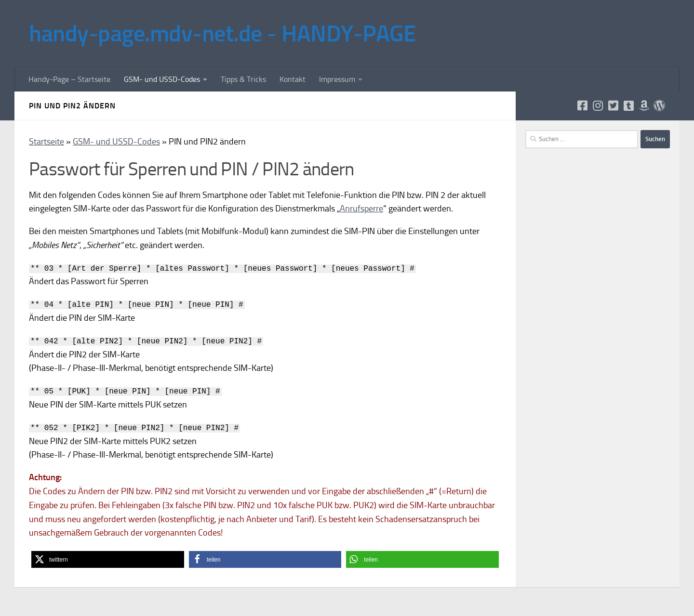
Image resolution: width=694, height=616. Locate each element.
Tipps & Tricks (243, 79)
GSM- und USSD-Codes (162, 79)
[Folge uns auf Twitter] (613, 105)
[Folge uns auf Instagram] (598, 105)
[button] (108, 559)
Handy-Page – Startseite (69, 79)
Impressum (337, 79)
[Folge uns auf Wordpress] (659, 105)
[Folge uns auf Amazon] (644, 105)
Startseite (47, 142)
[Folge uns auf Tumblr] (628, 105)
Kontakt (293, 79)
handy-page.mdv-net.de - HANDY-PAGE (222, 33)
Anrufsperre (361, 209)
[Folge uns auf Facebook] (582, 105)
